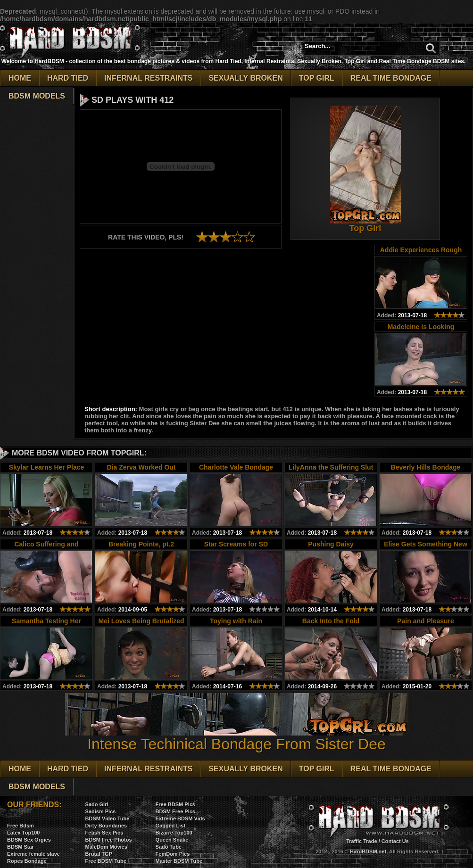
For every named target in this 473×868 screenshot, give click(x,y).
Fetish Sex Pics (104, 833)
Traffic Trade (361, 841)
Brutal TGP (99, 854)
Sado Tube (169, 847)
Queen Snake (172, 840)
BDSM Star (21, 847)
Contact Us (395, 841)
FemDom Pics (173, 854)
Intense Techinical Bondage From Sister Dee (237, 737)
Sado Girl (97, 804)
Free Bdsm (21, 826)
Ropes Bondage (27, 861)
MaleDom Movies (106, 847)
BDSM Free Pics (175, 811)
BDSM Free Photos (109, 840)
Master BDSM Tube (179, 861)
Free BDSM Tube (106, 861)
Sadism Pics (101, 811)
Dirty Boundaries (106, 826)
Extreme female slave (33, 854)
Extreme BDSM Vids (180, 818)
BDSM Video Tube (108, 818)
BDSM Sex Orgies (29, 840)
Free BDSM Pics (175, 804)
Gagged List (171, 826)
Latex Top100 (24, 833)
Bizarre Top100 (174, 833)
